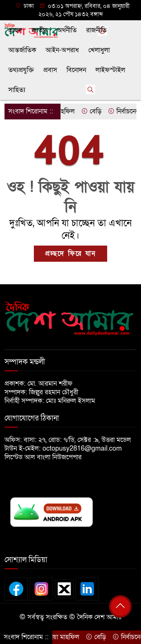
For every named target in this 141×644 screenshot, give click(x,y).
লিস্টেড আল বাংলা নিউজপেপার (46, 457)
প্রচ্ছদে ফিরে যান (70, 254)
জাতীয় (40, 30)
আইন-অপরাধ (62, 50)
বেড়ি (93, 111)
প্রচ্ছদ (15, 30)
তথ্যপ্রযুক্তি (21, 70)
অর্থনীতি (67, 30)
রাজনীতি (96, 30)
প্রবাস (50, 70)
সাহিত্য (17, 90)
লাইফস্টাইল (110, 70)
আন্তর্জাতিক (22, 50)
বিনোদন (76, 70)
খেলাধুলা (99, 50)
